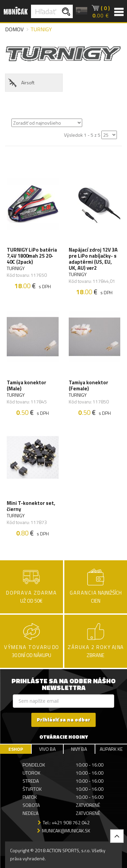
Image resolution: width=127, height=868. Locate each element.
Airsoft (21, 83)
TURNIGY (16, 268)
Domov (14, 29)
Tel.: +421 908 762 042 (66, 822)
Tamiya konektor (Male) (26, 386)
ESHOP (16, 749)
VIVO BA (47, 749)
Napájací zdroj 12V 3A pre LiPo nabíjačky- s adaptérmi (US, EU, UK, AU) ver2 (93, 259)
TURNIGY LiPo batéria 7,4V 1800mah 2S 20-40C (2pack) (32, 256)
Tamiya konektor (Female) (88, 386)
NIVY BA (79, 749)
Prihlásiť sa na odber (63, 720)
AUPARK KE (111, 749)
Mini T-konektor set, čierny (31, 506)
